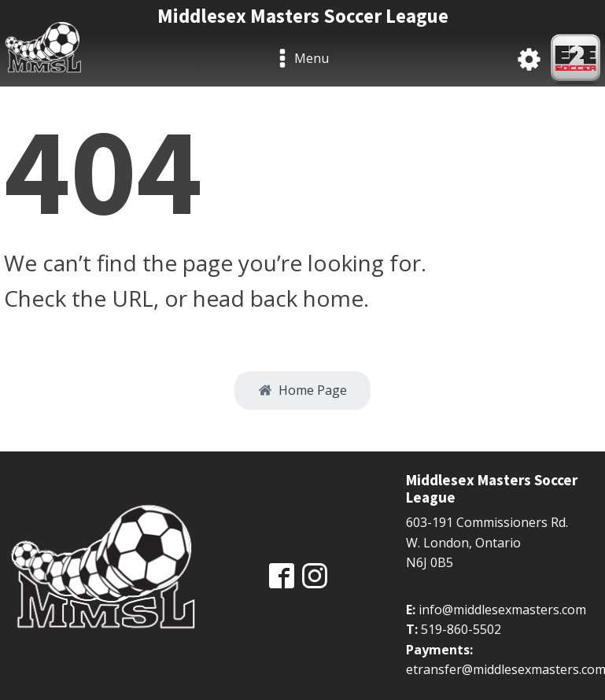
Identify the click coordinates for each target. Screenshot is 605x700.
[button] (302, 391)
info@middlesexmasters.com (502, 610)
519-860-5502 (461, 629)
